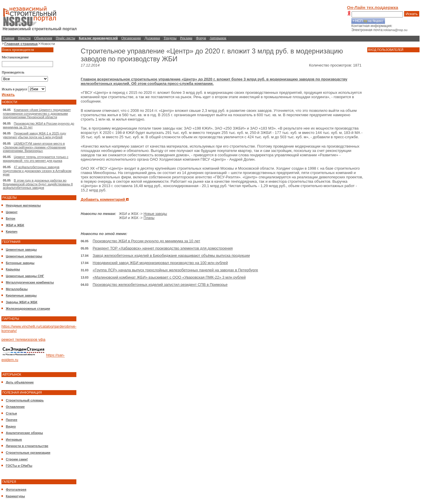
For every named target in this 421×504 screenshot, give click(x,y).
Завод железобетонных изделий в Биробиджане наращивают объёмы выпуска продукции (171, 255)
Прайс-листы (65, 38)
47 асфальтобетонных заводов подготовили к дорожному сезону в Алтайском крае (37, 171)
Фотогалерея (16, 489)
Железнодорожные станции (28, 309)
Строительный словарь (25, 400)
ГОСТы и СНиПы (19, 466)
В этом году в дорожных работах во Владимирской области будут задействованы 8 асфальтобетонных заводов (38, 184)
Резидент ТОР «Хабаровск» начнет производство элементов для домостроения (163, 248)
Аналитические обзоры (24, 433)
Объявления (43, 38)
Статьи (11, 413)
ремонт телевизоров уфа (23, 339)
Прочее (12, 420)
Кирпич (12, 232)
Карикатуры (15, 496)
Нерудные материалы (23, 205)
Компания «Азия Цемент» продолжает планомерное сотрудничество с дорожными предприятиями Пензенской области (37, 113)
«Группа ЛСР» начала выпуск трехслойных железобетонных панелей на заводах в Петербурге (175, 270)
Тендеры (170, 38)
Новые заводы (155, 214)
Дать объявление (20, 382)
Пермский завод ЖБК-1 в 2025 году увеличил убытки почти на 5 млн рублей (35, 135)
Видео (11, 426)
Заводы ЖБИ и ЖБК (22, 302)
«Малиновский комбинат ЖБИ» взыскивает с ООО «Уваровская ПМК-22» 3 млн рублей (169, 277)
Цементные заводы (21, 250)
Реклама (186, 38)
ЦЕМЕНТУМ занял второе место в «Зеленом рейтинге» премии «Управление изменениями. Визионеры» (34, 147)
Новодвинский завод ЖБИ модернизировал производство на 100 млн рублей (160, 263)
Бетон (10, 218)
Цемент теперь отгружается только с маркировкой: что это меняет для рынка (36, 159)
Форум (201, 38)
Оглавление (15, 407)
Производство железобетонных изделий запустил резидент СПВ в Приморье (160, 285)
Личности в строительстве (27, 446)
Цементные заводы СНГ (25, 276)
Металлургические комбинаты (30, 282)
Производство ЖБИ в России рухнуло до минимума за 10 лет (146, 241)
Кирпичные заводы (21, 295)
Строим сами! (17, 459)
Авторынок (218, 38)
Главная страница (21, 44)
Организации (131, 38)
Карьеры (13, 269)
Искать (412, 14)
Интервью (14, 440)
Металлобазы (17, 289)
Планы (149, 218)
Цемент (12, 212)
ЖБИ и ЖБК (15, 225)
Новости (24, 38)
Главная (8, 38)
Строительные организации (28, 453)
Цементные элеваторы (24, 256)
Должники (152, 38)
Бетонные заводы (20, 263)
